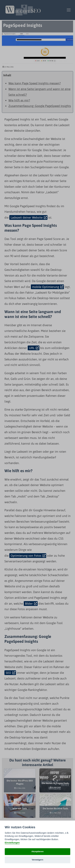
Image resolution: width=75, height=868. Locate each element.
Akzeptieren (37, 851)
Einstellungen (12, 843)
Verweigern (38, 860)
